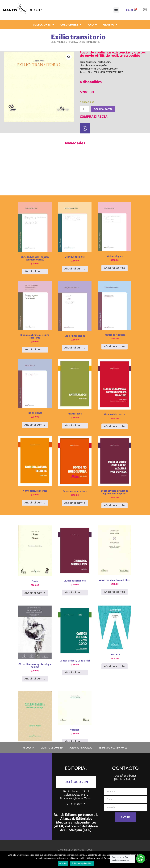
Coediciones (71, 24)
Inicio (53, 42)
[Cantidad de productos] (84, 109)
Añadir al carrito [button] (35, 408)
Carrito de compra (52, 748)
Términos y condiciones (113, 748)
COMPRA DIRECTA (94, 117)
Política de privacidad (82, 863)
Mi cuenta (29, 748)
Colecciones (43, 24)
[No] (146, 859)
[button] (116, 10)
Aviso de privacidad (81, 748)
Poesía (73, 42)
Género (110, 24)
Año (92, 24)
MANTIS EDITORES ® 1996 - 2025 (75, 850)
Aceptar (63, 863)
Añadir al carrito (103, 109)
